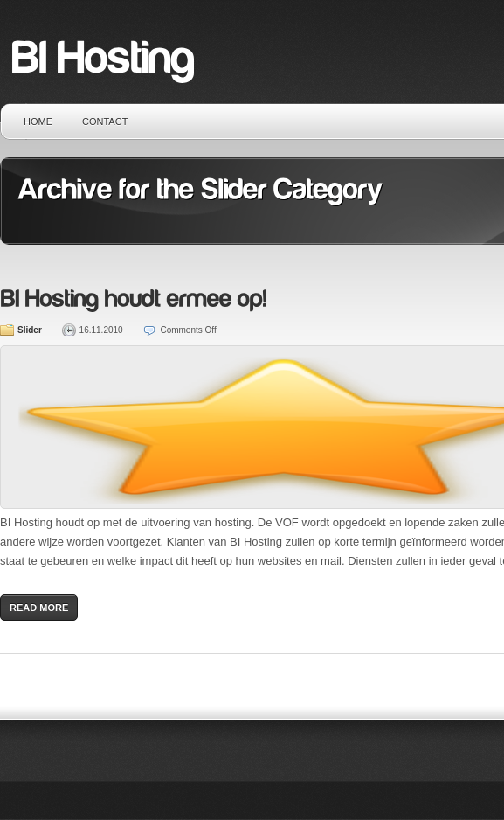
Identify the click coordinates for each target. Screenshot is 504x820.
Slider (30, 330)
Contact (105, 122)
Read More (39, 608)
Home (38, 122)
